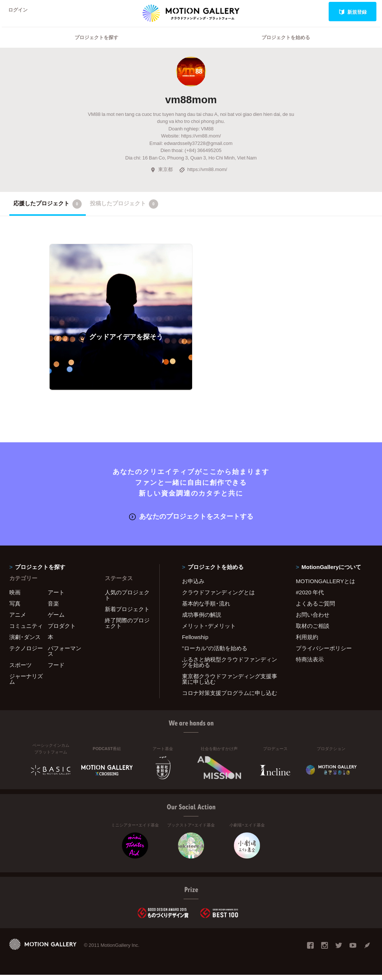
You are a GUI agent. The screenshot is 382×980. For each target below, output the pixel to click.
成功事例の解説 (202, 619)
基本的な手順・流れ (206, 608)
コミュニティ (26, 630)
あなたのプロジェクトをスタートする (191, 521)
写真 (15, 608)
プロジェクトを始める (286, 47)
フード (56, 670)
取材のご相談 (313, 630)
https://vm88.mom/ (203, 179)
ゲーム (56, 619)
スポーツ (21, 670)
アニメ (18, 619)
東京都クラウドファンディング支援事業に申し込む (230, 684)
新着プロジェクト (127, 614)
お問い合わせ (313, 619)
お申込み (193, 586)
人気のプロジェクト (127, 600)
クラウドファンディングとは (218, 597)
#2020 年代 (310, 597)
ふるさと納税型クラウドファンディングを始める (230, 667)
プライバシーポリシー (324, 653)
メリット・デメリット (209, 630)
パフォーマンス (65, 656)
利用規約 (307, 642)
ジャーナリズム (26, 684)
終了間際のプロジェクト (127, 628)
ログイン (20, 12)
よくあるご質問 (315, 608)
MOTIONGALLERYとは (325, 586)
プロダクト (62, 630)
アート (56, 597)
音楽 (53, 608)
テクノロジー (26, 653)
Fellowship (195, 642)
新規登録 (353, 12)
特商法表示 (310, 664)
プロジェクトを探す (96, 47)
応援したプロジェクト (48, 214)
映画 (15, 597)
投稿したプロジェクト (124, 214)
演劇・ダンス (25, 642)
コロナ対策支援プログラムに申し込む (230, 698)
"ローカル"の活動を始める (215, 653)
